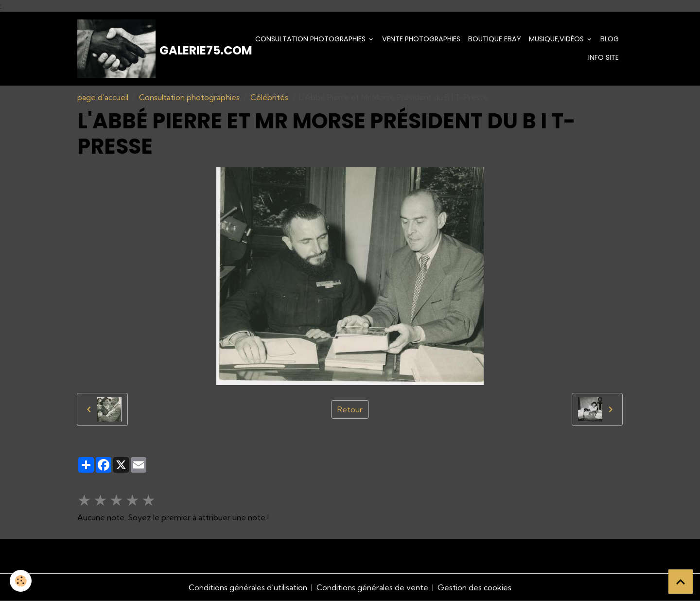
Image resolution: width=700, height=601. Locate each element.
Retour (350, 409)
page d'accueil (103, 97)
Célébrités (269, 97)
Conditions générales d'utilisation (248, 587)
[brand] (158, 49)
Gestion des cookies (474, 587)
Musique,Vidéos (557, 39)
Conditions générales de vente (372, 587)
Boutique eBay (495, 39)
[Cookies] (21, 581)
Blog (610, 39)
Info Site (604, 57)
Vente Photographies (421, 39)
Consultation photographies (311, 39)
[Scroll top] (681, 582)
